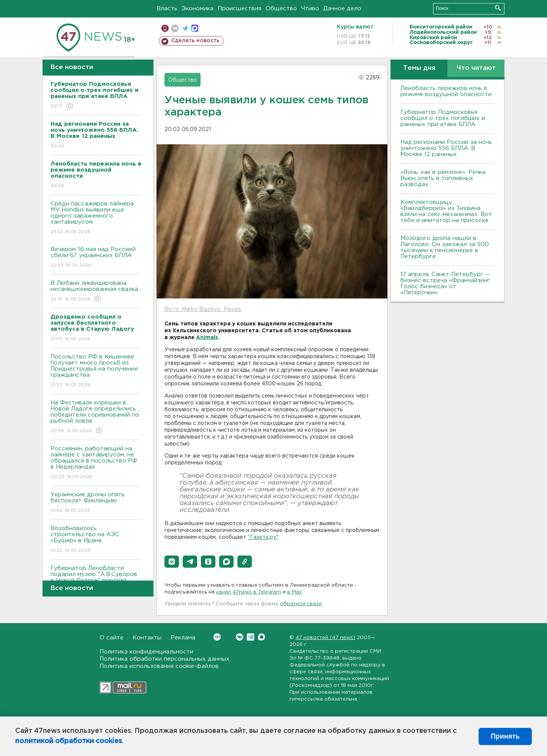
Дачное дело (342, 9)
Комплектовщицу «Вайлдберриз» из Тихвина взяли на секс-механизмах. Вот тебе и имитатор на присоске (446, 211)
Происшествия (240, 9)
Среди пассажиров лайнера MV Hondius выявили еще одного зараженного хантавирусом (96, 218)
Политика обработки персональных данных (164, 659)
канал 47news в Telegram (249, 592)
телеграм (185, 28)
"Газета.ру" (263, 537)
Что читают (476, 68)
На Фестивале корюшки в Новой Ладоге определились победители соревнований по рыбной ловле (96, 417)
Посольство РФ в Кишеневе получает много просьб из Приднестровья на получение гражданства (96, 371)
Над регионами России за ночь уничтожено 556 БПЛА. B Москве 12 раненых (446, 148)
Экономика (198, 9)
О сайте (111, 638)
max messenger (195, 28)
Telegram (251, 637)
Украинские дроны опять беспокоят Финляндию (96, 503)
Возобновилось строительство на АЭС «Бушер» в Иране (96, 540)
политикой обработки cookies (69, 741)
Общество (281, 9)
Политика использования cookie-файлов (159, 666)
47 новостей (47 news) (325, 638)
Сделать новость (195, 41)
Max (262, 637)
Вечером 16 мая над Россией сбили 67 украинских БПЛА (96, 258)
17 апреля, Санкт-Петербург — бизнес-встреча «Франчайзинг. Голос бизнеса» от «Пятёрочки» (446, 283)
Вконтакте (217, 637)
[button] (172, 562)
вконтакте (175, 28)
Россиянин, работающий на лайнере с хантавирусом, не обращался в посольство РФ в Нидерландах (96, 463)
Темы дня (419, 68)
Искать (498, 8)
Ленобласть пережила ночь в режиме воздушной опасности (446, 91)
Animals (207, 338)
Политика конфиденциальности (146, 652)
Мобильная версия (165, 28)
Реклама (183, 638)
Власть (167, 9)
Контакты (147, 638)
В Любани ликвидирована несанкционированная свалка (96, 291)
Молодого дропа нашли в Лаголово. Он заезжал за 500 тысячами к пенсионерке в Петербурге (445, 247)
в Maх (294, 592)
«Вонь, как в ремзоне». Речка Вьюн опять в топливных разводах (443, 178)
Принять (505, 736)
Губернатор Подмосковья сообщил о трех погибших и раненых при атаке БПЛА (443, 118)
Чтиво (310, 9)
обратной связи (301, 604)
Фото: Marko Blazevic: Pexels (203, 309)
